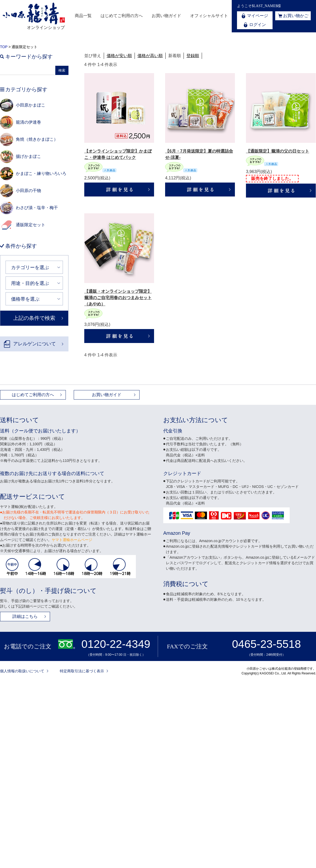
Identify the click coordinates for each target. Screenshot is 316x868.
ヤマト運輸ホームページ (72, 540)
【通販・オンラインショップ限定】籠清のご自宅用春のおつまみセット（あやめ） (118, 298)
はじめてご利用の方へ (122, 16)
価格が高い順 (150, 56)
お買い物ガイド (166, 16)
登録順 (193, 56)
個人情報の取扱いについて (22, 671)
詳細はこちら (25, 616)
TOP (4, 47)
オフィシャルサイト (209, 16)
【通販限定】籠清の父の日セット (278, 151)
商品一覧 (83, 16)
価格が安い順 (119, 56)
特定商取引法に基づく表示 (82, 671)
